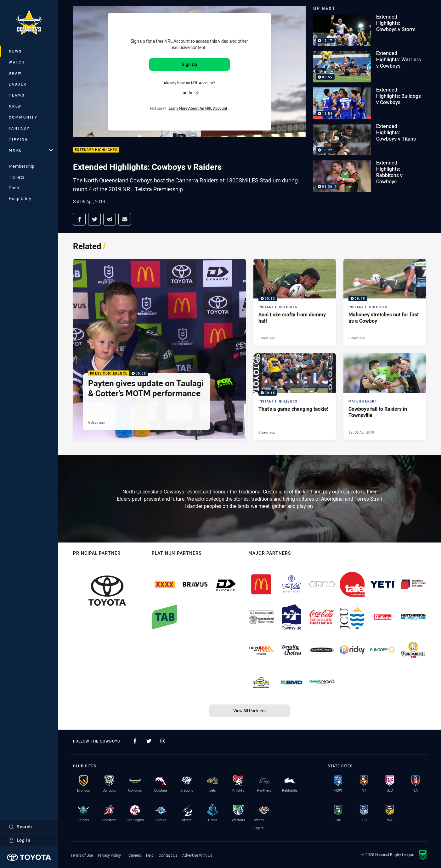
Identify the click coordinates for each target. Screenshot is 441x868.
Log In (20, 840)
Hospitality (20, 198)
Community (23, 117)
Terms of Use (82, 855)
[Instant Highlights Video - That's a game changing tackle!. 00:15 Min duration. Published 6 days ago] (295, 397)
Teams (17, 95)
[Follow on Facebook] (135, 741)
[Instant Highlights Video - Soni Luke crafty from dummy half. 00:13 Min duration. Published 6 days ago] (295, 302)
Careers (135, 855)
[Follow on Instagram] (163, 741)
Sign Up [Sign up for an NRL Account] (189, 64)
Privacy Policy (109, 855)
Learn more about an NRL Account (198, 108)
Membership (22, 166)
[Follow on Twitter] (149, 741)
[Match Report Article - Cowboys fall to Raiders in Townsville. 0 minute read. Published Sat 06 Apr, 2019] (385, 397)
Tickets (17, 177)
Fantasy (19, 128)
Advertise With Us (197, 855)
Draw (15, 73)
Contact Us (168, 855)
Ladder (18, 84)
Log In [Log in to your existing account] (189, 93)
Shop (14, 188)
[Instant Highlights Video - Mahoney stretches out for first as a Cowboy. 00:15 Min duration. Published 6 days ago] (385, 302)
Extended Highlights (96, 150)
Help (150, 855)
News (15, 51)
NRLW (15, 106)
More (31, 150)
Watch (17, 62)
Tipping (19, 139)
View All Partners (249, 711)
